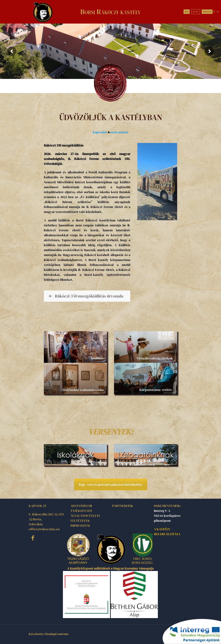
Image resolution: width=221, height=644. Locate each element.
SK (218, 12)
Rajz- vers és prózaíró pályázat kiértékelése (111, 485)
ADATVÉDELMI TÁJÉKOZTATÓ (81, 508)
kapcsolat (100, 132)
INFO (187, 12)
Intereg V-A (162, 511)
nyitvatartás (119, 132)
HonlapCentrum (57, 634)
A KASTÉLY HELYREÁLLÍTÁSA (167, 532)
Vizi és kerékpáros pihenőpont (167, 518)
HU (214, 12)
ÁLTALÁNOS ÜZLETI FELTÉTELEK (85, 518)
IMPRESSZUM (80, 526)
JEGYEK (196, 12)
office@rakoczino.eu (44, 529)
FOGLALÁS (207, 12)
